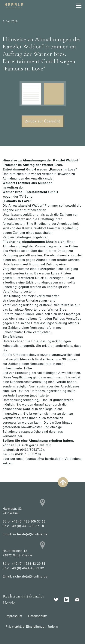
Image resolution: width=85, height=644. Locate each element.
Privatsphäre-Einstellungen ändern (32, 627)
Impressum (14, 616)
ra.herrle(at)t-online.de (30, 534)
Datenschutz (38, 616)
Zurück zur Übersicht (42, 121)
